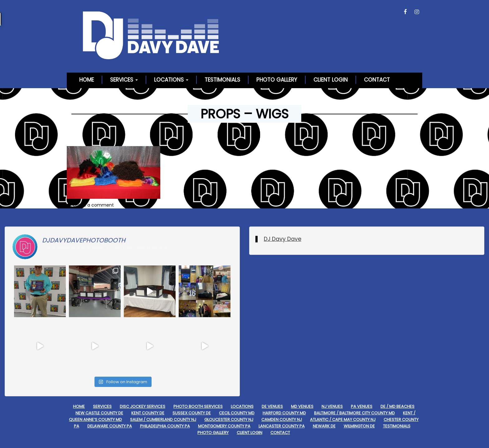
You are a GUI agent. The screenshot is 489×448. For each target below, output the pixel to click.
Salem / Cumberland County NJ (163, 419)
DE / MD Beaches (397, 406)
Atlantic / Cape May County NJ (343, 419)
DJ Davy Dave (283, 239)
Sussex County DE (192, 413)
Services (124, 80)
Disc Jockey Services (143, 406)
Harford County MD (284, 413)
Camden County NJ (282, 419)
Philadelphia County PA (165, 426)
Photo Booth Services (198, 406)
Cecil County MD (237, 413)
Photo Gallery (277, 80)
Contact (377, 80)
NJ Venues (332, 406)
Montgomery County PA (224, 426)
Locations (171, 80)
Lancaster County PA (282, 426)
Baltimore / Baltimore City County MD (354, 413)
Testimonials (222, 80)
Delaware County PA (110, 426)
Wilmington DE (359, 426)
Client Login (331, 80)
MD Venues (302, 406)
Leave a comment (94, 205)
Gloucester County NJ (229, 419)
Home (87, 80)
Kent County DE (148, 413)
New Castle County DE (99, 413)
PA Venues (362, 406)
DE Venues (272, 406)
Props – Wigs (244, 114)
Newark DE (324, 426)
